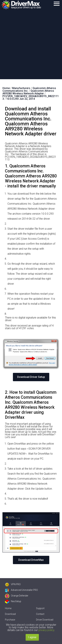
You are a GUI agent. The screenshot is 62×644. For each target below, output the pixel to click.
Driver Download (45, 620)
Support (40, 608)
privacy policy (46, 630)
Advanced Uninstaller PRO (21, 590)
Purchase (10, 620)
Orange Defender (17, 596)
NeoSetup (13, 601)
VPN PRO (13, 584)
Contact (40, 614)
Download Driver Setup (31, 377)
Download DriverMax (31, 560)
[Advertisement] (31, 46)
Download (10, 614)
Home (8, 608)
